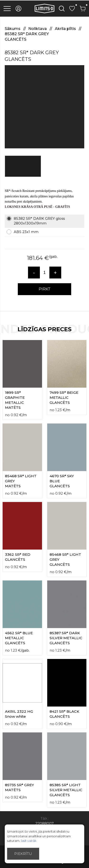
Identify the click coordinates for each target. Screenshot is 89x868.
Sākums (13, 29)
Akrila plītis (66, 29)
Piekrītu (23, 854)
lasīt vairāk (29, 841)
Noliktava (38, 29)
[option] (44, 107)
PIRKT (45, 289)
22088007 (44, 823)
